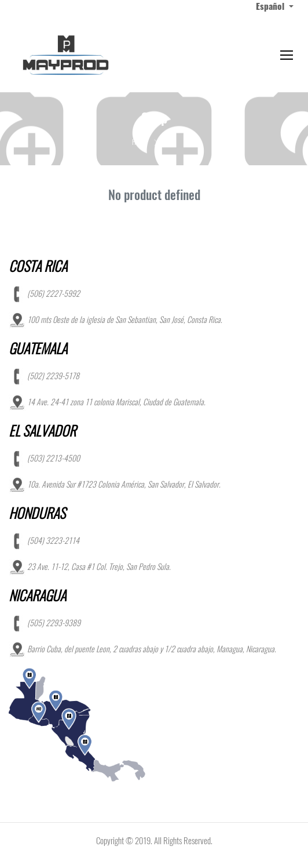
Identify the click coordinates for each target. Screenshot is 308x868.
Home (139, 142)
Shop (170, 142)
